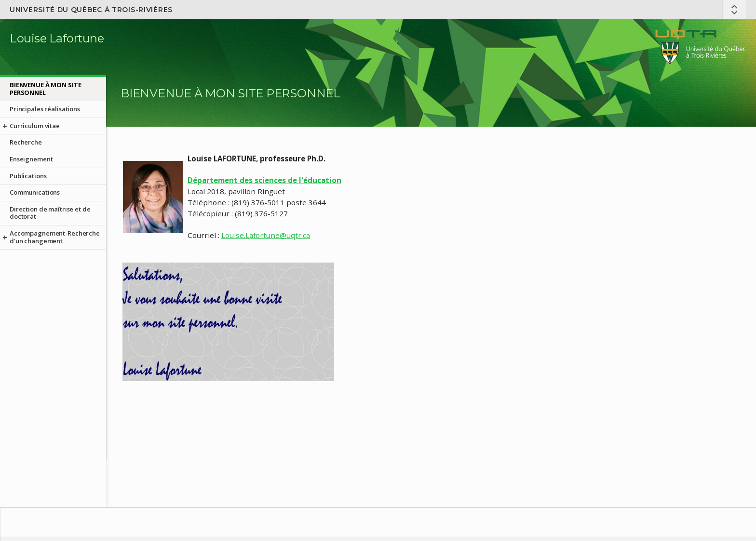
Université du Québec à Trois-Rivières (91, 10)
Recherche (26, 142)
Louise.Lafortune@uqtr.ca (266, 235)
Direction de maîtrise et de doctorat (50, 213)
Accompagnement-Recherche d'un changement (55, 237)
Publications (28, 176)
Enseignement (31, 159)
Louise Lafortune (57, 38)
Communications (35, 192)
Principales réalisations (45, 109)
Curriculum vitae (35, 126)
